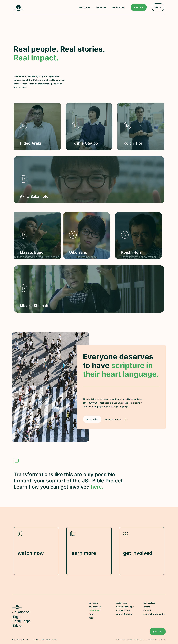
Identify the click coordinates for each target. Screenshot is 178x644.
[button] (85, 7)
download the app (125, 607)
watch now (122, 603)
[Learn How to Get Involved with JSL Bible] (142, 551)
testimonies (95, 610)
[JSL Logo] (19, 10)
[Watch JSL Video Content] (36, 551)
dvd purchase (123, 610)
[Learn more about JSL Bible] (89, 551)
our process (95, 607)
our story (93, 603)
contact (147, 610)
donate (147, 607)
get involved (149, 603)
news (92, 614)
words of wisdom (125, 614)
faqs (91, 618)
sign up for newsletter (154, 614)
